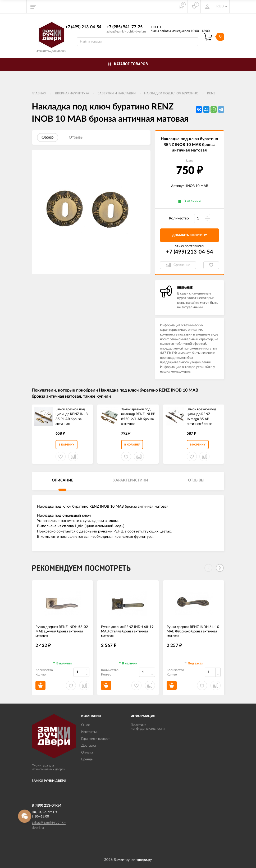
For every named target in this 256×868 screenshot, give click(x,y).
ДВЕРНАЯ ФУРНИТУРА (72, 93)
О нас (85, 725)
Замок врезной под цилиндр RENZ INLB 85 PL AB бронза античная (72, 417)
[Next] (220, 568)
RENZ (211, 93)
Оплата (87, 753)
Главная (39, 93)
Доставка (88, 746)
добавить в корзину (189, 235)
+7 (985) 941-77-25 (125, 27)
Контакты (89, 732)
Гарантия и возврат (96, 739)
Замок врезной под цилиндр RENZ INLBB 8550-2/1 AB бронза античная (138, 417)
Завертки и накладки (117, 93)
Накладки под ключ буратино (171, 93)
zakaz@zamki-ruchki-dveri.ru (126, 31)
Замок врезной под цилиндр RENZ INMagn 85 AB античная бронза (201, 417)
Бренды (87, 759)
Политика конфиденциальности (148, 727)
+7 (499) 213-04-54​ (83, 27)
